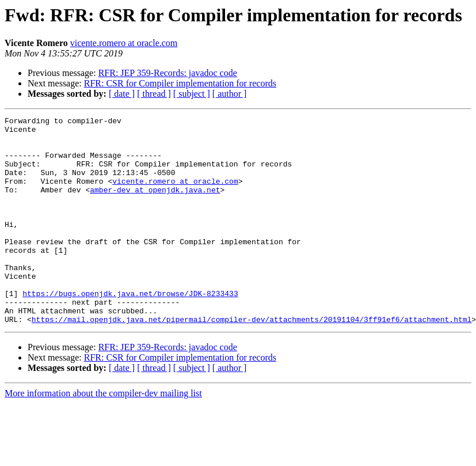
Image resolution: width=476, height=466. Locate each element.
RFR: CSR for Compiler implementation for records (180, 83)
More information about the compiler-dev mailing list (103, 435)
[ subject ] (192, 94)
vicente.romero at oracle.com (124, 43)
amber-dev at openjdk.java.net (155, 205)
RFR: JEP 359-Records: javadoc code (168, 73)
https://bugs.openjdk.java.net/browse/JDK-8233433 (130, 329)
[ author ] (230, 94)
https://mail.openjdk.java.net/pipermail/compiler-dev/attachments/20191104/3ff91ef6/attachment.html (252, 361)
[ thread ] (154, 94)
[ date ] (122, 94)
